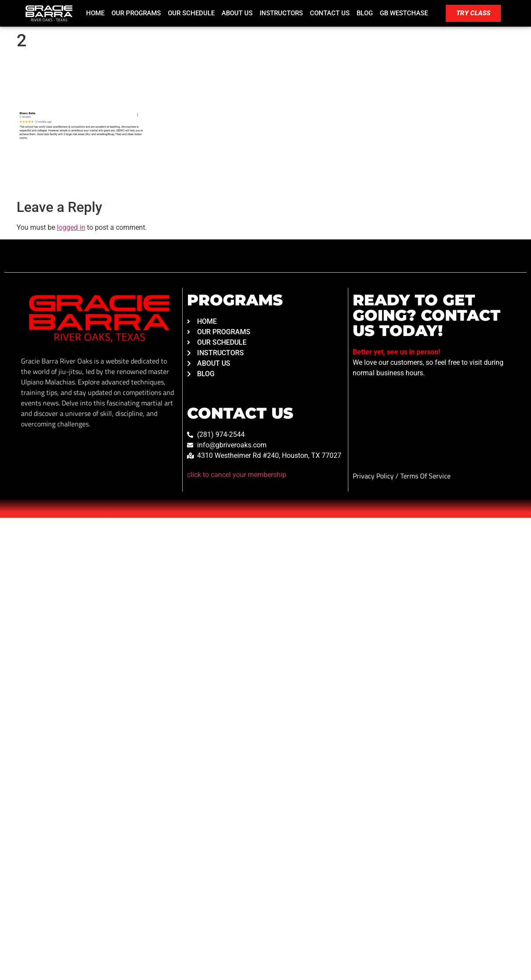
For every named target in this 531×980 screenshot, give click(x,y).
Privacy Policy (374, 476)
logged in (71, 227)
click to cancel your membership (237, 475)
